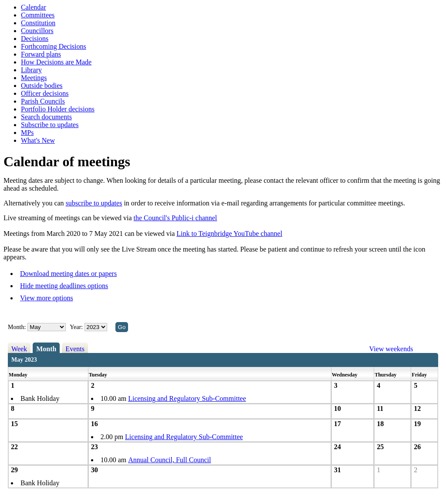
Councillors (37, 31)
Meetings (34, 78)
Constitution (38, 23)
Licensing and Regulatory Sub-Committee (187, 398)
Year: (77, 327)
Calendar (34, 7)
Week (19, 349)
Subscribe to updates (50, 125)
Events (75, 349)
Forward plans (41, 54)
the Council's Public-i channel (176, 218)
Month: (17, 327)
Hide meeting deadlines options (64, 286)
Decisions (35, 39)
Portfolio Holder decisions (58, 109)
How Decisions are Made (56, 62)
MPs (27, 133)
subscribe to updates (94, 203)
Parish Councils (43, 101)
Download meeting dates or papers (68, 274)
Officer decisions (45, 93)
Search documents (46, 117)
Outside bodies (42, 86)
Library (31, 70)
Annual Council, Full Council (169, 460)
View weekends (391, 349)
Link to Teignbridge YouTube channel (229, 234)
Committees (38, 15)
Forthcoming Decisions (54, 46)
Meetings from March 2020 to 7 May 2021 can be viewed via (90, 234)
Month (46, 349)
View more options (47, 298)
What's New (38, 140)
